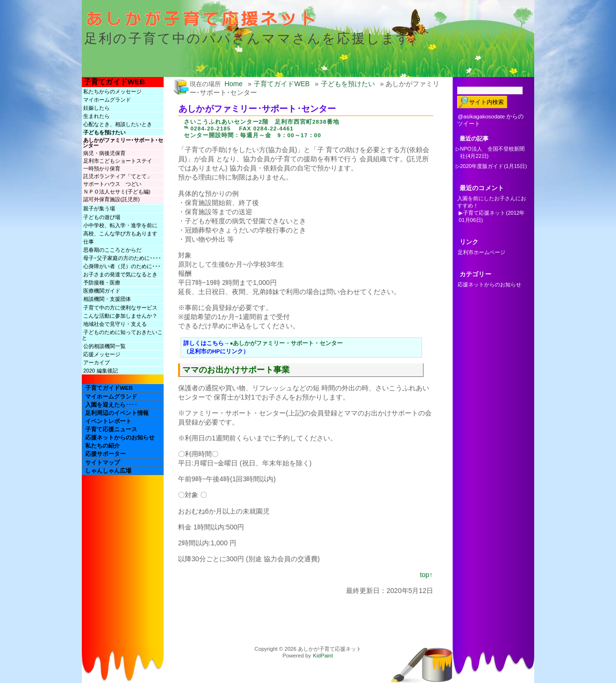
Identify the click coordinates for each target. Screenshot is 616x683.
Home (234, 84)
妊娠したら (96, 108)
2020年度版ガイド (482, 166)
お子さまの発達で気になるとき (120, 274)
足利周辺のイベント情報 (117, 413)
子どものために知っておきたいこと (122, 335)
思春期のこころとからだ (112, 250)
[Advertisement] (295, 617)
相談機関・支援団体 (107, 299)
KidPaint (323, 656)
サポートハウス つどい (112, 184)
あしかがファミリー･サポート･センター (123, 143)
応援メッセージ (102, 354)
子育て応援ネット (484, 213)
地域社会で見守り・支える (115, 324)
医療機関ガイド (102, 291)
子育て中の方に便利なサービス (120, 308)
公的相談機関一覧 (104, 346)
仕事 (89, 242)
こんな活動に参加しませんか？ (120, 316)
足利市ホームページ (481, 252)
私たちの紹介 (103, 446)
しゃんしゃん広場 (108, 471)
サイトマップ (103, 463)
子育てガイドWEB (114, 82)
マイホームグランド (107, 100)
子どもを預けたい (104, 132)
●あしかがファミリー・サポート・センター (287, 343)
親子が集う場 (99, 208)
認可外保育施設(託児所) (111, 199)
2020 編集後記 (101, 371)
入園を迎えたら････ (111, 405)
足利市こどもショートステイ (118, 161)
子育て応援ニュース (111, 429)
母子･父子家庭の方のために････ (122, 258)
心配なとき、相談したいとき (118, 124)
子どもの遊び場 (102, 217)
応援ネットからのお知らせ (120, 438)
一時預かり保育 (102, 168)
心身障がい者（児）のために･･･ (122, 266)
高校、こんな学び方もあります (120, 233)
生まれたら (96, 116)
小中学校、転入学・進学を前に (120, 225)
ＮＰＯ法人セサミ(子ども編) (117, 192)
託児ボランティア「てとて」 (118, 176)
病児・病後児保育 (104, 153)
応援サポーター (105, 454)
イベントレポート (108, 421)
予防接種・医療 (102, 283)
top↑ (426, 575)
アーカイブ (96, 362)
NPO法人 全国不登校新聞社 (492, 152)
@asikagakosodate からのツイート (490, 120)
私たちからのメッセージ (112, 91)
